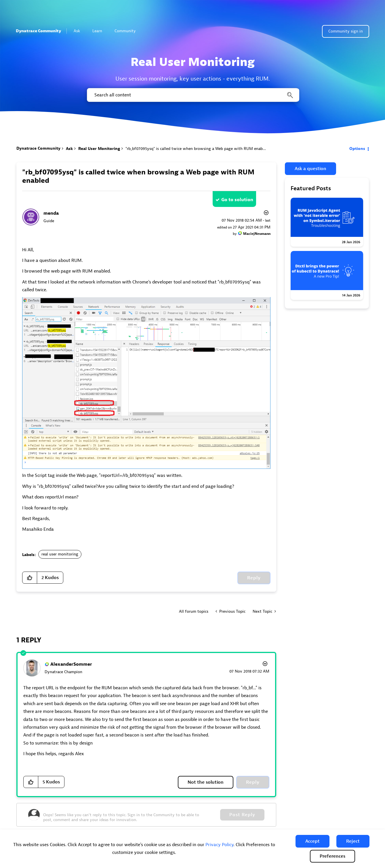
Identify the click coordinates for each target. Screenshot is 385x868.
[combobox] (193, 95)
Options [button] (357, 149)
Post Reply (242, 815)
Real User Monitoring (99, 149)
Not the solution (206, 782)
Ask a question (310, 169)
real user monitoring (60, 554)
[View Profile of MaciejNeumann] (257, 234)
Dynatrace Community (38, 31)
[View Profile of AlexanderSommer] (71, 664)
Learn (100, 31)
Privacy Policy (219, 845)
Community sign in (346, 31)
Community (128, 31)
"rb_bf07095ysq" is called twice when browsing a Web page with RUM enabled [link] (197, 149)
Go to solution (237, 200)
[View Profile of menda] (51, 213)
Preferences (332, 856)
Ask (79, 31)
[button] (312, 841)
